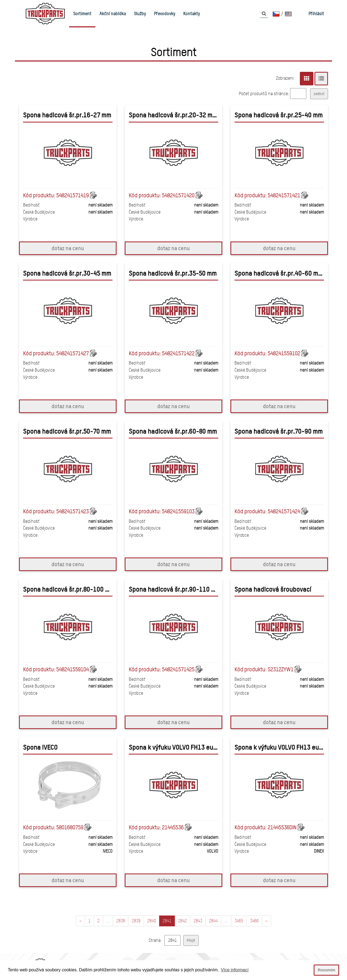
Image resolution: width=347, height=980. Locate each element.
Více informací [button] (235, 970)
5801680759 (70, 827)
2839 (136, 921)
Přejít (191, 940)
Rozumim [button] (327, 970)
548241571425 (178, 669)
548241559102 (284, 353)
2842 (182, 921)
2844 (213, 921)
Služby (140, 14)
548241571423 (72, 511)
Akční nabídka (113, 14)
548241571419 (72, 195)
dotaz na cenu (68, 248)
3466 (254, 921)
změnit (319, 94)
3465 (239, 921)
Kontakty (192, 14)
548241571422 (178, 353)
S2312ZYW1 (280, 669)
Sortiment (82, 14)
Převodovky (165, 14)
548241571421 (284, 195)
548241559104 (72, 669)
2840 (152, 921)
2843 (198, 921)
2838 (121, 921)
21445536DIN (282, 827)
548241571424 (284, 511)
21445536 (173, 827)
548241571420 (178, 195)
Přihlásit (316, 14)
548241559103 (178, 511)
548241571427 (72, 353)
